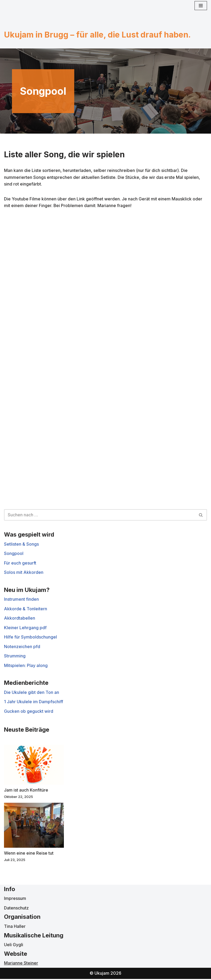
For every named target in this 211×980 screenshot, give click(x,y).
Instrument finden (21, 600)
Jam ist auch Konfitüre (26, 791)
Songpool (14, 554)
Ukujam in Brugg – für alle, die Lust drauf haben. (97, 35)
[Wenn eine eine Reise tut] (34, 827)
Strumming (15, 657)
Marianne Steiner (21, 964)
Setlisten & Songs (21, 545)
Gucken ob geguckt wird (29, 712)
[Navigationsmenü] (201, 6)
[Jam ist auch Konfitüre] (34, 767)
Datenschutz (16, 909)
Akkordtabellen (20, 619)
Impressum (15, 900)
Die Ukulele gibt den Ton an (32, 693)
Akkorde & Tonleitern (26, 609)
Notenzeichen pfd (22, 647)
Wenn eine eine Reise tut (29, 854)
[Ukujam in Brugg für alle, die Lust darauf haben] (29, 20)
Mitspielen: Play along (26, 666)
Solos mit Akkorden (24, 573)
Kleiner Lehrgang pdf (25, 628)
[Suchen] (100, 515)
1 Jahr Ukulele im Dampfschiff (34, 702)
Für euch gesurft (20, 563)
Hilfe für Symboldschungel (30, 638)
